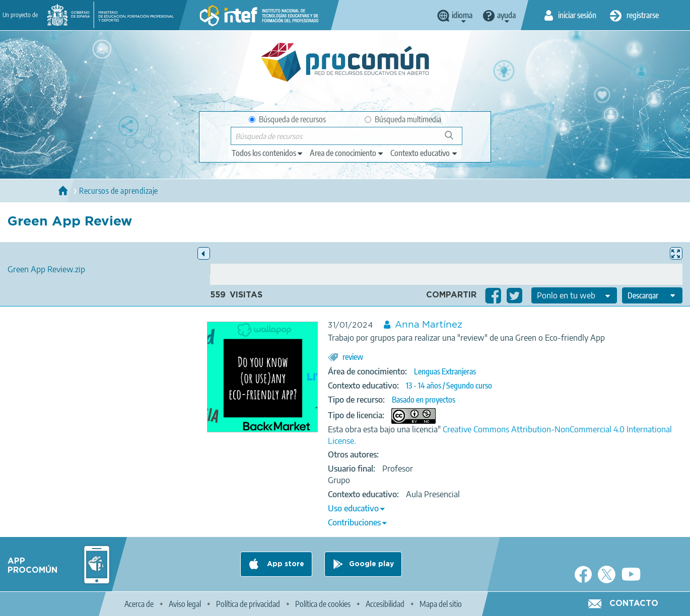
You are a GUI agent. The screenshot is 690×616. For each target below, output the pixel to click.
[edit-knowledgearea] (347, 153)
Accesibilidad (385, 604)
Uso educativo (353, 508)
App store (285, 564)
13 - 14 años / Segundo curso (449, 386)
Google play (371, 564)
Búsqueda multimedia (403, 119)
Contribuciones (354, 522)
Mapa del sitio (441, 604)
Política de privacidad (248, 604)
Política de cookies (323, 604)
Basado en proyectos (424, 400)
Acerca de (139, 604)
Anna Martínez (429, 325)
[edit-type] (268, 153)
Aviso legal (185, 604)
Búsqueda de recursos (287, 119)
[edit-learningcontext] (424, 153)
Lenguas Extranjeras (445, 371)
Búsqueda (455, 139)
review (353, 357)
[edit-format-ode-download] (652, 295)
